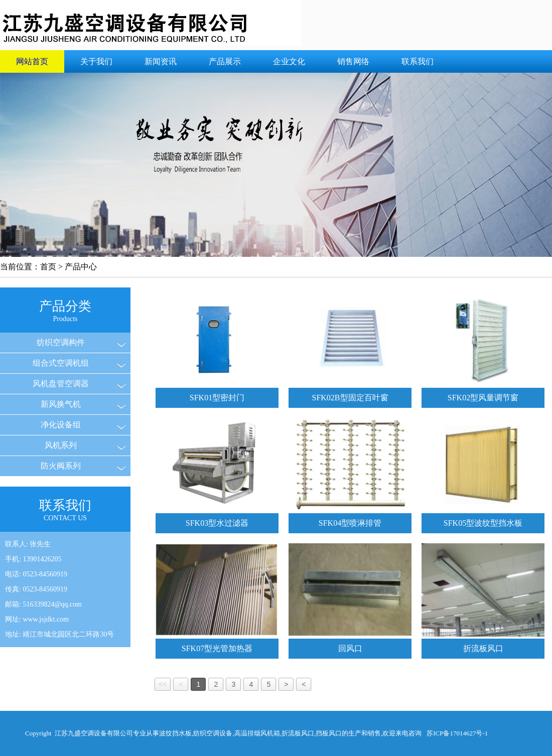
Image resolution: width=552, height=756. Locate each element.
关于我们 (96, 61)
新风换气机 (61, 404)
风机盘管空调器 (61, 384)
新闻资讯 (161, 61)
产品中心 (81, 267)
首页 (48, 267)
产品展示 (225, 61)
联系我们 (418, 61)
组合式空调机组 (61, 363)
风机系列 (61, 445)
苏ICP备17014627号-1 (457, 733)
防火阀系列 (61, 466)
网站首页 (32, 61)
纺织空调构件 (61, 342)
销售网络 (353, 61)
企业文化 (289, 61)
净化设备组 (61, 425)
